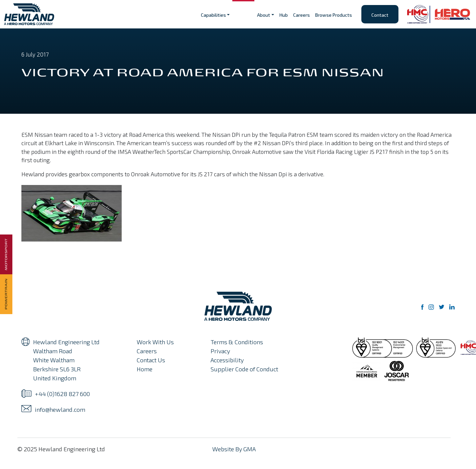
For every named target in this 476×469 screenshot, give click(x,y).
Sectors (243, 15)
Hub (284, 15)
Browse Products (334, 15)
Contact (380, 15)
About (264, 15)
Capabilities (213, 15)
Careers (302, 15)
